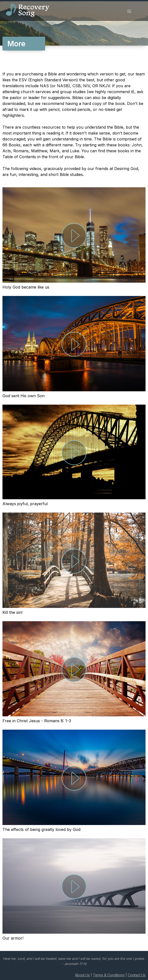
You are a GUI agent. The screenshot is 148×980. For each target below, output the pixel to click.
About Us (82, 975)
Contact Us (137, 975)
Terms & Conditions (109, 975)
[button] (129, 11)
